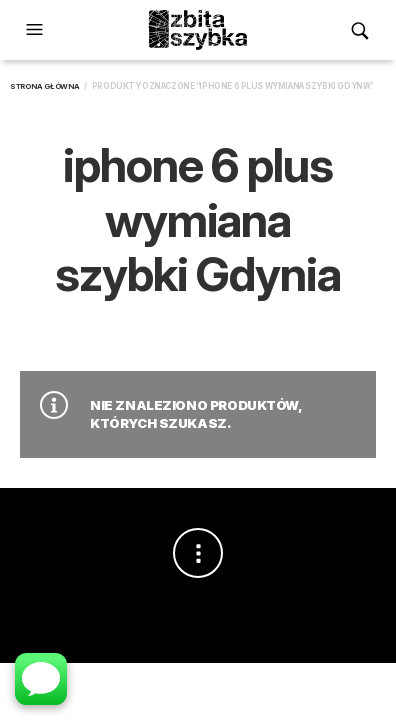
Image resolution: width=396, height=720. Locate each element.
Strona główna (45, 86)
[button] (37, 30)
